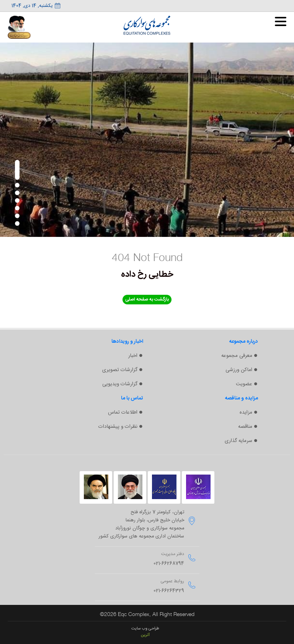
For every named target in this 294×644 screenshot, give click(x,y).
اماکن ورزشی (239, 370)
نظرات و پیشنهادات (118, 427)
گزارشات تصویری (120, 370)
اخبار (133, 356)
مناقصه (245, 427)
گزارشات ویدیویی (120, 384)
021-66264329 (169, 591)
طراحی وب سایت (145, 628)
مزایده (246, 412)
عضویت (244, 384)
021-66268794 (169, 564)
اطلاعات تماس (123, 412)
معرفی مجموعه (237, 356)
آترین (145, 635)
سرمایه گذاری (238, 441)
